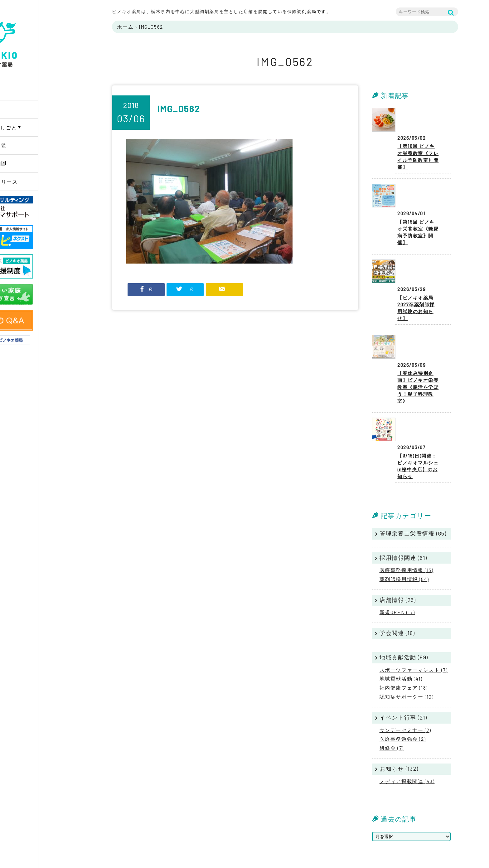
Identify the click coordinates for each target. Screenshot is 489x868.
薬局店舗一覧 (33, 145)
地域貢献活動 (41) (401, 601)
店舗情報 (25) (398, 522)
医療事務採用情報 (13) (407, 492)
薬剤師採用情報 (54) (404, 501)
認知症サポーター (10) (407, 619)
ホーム (125, 27)
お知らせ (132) (399, 691)
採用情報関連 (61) (403, 480)
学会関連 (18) (397, 555)
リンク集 (432, 836)
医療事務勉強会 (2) (403, 661)
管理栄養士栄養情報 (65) (413, 456)
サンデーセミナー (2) (405, 652)
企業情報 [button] (27, 109)
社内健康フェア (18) (404, 610)
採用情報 (27, 164)
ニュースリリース (39, 182)
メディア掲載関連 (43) (407, 703)
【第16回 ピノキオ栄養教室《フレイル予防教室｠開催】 (419, 139)
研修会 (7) (392, 670)
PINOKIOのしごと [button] (38, 127)
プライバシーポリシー (446, 821)
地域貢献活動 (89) (404, 579)
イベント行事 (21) (403, 640)
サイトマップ (437, 828)
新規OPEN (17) (397, 534)
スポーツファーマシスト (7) (414, 592)
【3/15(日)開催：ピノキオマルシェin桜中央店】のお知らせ (419, 383)
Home (24, 91)
